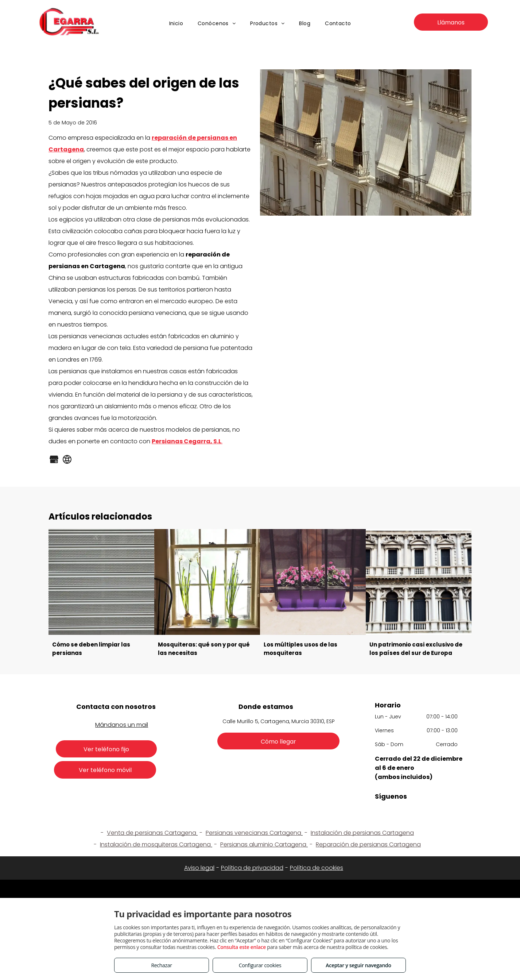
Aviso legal (199, 868)
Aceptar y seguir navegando (358, 965)
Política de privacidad (252, 868)
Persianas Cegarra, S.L (187, 441)
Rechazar (161, 965)
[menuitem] (176, 24)
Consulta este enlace (242, 947)
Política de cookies (317, 868)
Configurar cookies (260, 965)
